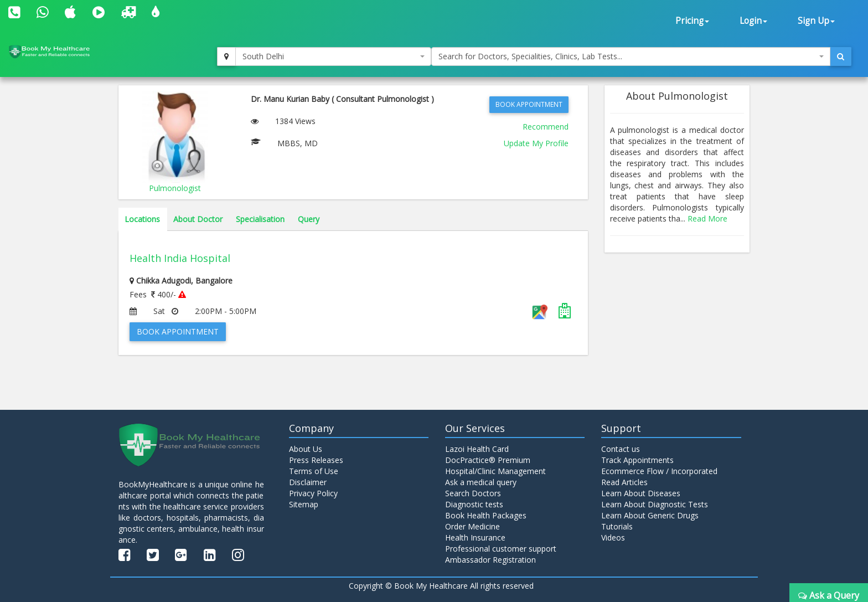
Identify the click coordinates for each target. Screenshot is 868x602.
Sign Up (816, 21)
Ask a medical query (481, 482)
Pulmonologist (175, 188)
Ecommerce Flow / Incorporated (659, 471)
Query (309, 219)
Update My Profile (536, 143)
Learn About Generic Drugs (650, 515)
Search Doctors (473, 493)
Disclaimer (308, 482)
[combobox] (333, 56)
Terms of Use (314, 471)
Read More (707, 218)
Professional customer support (501, 549)
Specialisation (260, 219)
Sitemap (304, 504)
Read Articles (624, 482)
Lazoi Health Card (477, 449)
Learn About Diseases (641, 493)
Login (753, 21)
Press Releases (316, 460)
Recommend (546, 127)
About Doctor (198, 219)
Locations (142, 219)
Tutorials (617, 526)
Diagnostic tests (474, 504)
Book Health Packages (486, 515)
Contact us (621, 449)
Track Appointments (637, 460)
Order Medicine (472, 526)
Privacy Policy (313, 493)
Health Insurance (475, 537)
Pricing (692, 21)
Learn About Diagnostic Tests (655, 504)
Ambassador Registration (490, 560)
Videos (613, 537)
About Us (306, 449)
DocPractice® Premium (488, 460)
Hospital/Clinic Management (495, 471)
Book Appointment (529, 104)
